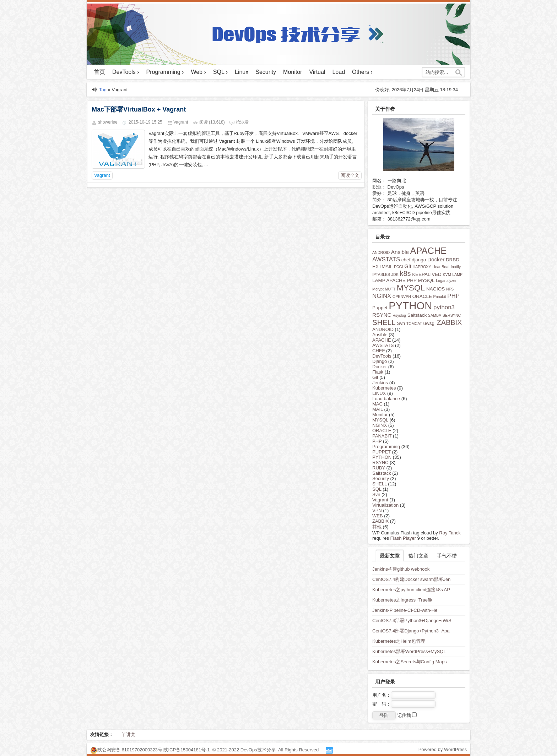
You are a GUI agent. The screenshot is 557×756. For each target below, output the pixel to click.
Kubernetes (384, 388)
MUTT (390, 289)
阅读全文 (350, 175)
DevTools (382, 356)
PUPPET (382, 452)
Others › (362, 72)
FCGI (398, 267)
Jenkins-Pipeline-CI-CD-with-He (405, 610)
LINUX (379, 393)
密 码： (404, 704)
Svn (401, 323)
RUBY (379, 468)
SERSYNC (452, 315)
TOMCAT (414, 323)
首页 (99, 72)
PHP (453, 296)
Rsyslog (399, 315)
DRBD (453, 260)
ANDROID (381, 252)
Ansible (400, 252)
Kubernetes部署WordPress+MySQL (409, 651)
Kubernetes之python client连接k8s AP (411, 590)
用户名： (404, 695)
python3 (444, 307)
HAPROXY (422, 267)
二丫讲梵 (126, 735)
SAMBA (435, 315)
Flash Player (403, 538)
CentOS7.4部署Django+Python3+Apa (411, 631)
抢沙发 (242, 122)
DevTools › (126, 72)
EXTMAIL (383, 266)
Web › (198, 72)
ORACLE (422, 296)
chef (406, 260)
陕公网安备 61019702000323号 (130, 750)
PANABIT (382, 436)
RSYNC (382, 315)
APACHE (429, 251)
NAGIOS (436, 289)
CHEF (378, 351)
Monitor (293, 72)
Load (339, 72)
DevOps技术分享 (259, 750)
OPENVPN (402, 297)
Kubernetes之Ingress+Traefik (402, 600)
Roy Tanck (450, 533)
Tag (103, 90)
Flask (378, 372)
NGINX (382, 296)
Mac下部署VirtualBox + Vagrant (139, 109)
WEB (378, 516)
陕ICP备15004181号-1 (186, 750)
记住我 (407, 715)
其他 (377, 527)
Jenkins (380, 383)
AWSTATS (386, 259)
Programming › (165, 72)
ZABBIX (450, 322)
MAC (377, 404)
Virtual (317, 72)
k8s (405, 273)
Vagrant (181, 122)
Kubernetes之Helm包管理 (399, 641)
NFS (450, 289)
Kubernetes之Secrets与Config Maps (410, 662)
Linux (242, 72)
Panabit (440, 297)
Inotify (456, 267)
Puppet (380, 308)
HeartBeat (441, 267)
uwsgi (429, 323)
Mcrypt (378, 289)
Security (266, 72)
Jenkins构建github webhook (401, 569)
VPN (377, 510)
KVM (447, 274)
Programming (386, 447)
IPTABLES (381, 274)
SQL (377, 489)
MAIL (378, 409)
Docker (436, 259)
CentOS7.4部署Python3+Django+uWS (412, 621)
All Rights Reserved (298, 750)
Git (408, 266)
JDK (395, 274)
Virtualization (385, 505)
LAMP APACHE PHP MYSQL (404, 280)
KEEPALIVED (427, 274)
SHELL (384, 322)
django (419, 260)
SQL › (220, 72)
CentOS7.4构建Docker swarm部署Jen (411, 579)
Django (380, 361)
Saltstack (417, 315)
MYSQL (411, 288)
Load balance (386, 399)
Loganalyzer (446, 281)
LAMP (457, 274)
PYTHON (410, 306)
